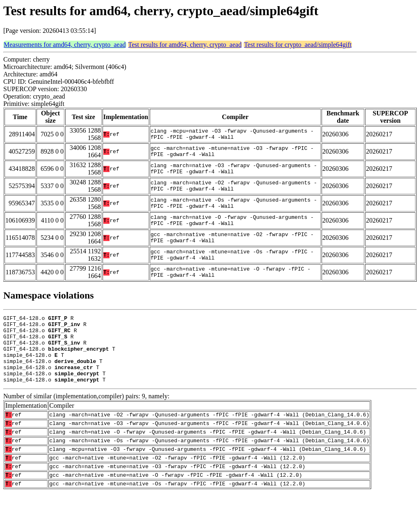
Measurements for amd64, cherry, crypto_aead (65, 45)
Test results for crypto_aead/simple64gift (298, 45)
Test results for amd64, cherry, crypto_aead (185, 45)
